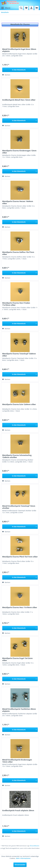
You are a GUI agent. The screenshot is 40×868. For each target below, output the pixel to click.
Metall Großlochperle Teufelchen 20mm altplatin (19, 710)
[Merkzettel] (26, 8)
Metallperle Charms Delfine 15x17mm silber (18, 253)
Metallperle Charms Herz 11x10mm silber (20, 607)
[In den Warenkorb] (20, 70)
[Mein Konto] (31, 8)
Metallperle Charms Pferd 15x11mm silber (20, 557)
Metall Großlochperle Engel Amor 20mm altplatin (19, 50)
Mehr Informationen (23, 858)
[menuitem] (6, 8)
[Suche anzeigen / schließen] (21, 8)
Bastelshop (12, 1)
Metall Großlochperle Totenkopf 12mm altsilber (19, 507)
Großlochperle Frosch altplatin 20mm (18, 811)
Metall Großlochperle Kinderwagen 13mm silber (17, 761)
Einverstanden (20, 865)
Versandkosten (35, 846)
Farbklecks (14, 3)
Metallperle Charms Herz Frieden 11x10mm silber (16, 304)
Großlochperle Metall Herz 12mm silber (19, 100)
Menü (6, 8)
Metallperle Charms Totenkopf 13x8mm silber (19, 355)
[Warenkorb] (37, 8)
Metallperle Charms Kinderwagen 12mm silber (19, 152)
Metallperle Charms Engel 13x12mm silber (17, 659)
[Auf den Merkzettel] (6, 75)
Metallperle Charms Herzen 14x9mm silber (18, 202)
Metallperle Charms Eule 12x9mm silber (19, 404)
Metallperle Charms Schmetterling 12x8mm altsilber (17, 456)
